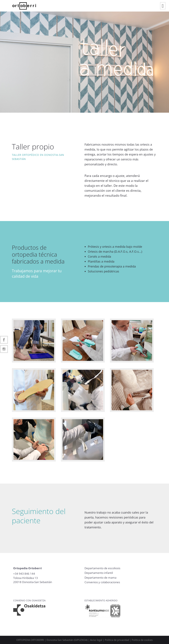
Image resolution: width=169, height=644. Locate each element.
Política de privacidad (117, 640)
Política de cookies (142, 640)
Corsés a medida (99, 256)
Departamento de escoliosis (102, 568)
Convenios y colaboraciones (102, 582)
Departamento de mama (100, 578)
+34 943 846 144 (24, 574)
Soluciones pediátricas (103, 271)
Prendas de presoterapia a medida (112, 266)
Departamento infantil (99, 573)
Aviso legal (96, 640)
